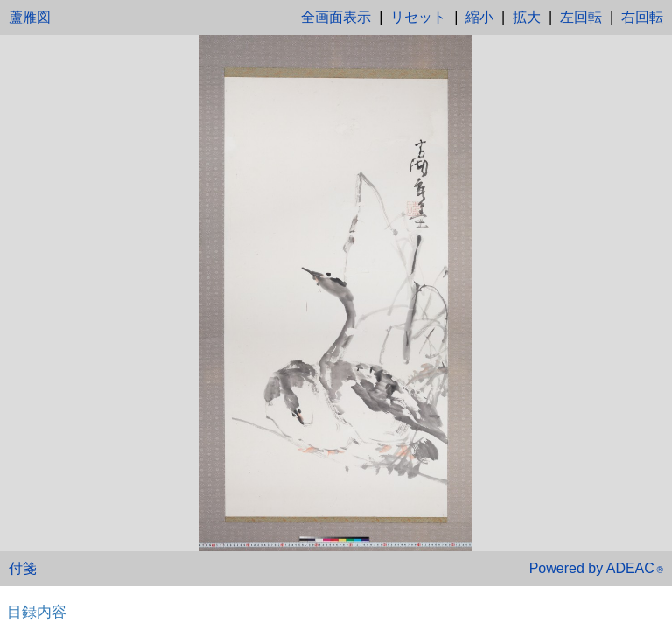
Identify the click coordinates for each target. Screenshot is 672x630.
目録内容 (37, 612)
